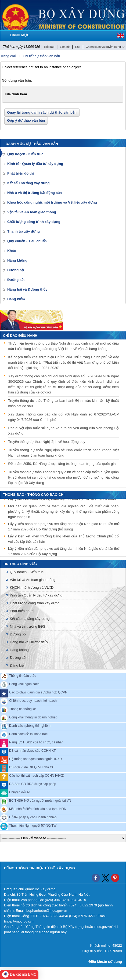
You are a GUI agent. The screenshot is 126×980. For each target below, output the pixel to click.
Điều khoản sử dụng (105, 962)
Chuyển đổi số (20, 792)
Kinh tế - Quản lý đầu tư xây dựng (35, 164)
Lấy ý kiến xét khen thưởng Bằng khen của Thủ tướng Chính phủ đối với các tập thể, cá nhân (64, 539)
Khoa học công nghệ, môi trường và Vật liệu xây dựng (52, 202)
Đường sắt (16, 280)
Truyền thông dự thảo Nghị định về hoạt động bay (47, 442)
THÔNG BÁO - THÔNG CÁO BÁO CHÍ (34, 495)
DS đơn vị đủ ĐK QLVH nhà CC (32, 767)
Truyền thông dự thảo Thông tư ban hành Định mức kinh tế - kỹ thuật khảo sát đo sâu (63, 403)
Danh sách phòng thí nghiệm (30, 725)
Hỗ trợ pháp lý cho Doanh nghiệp (33, 817)
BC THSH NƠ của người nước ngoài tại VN (40, 800)
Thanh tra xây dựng (24, 231)
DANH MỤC (20, 35)
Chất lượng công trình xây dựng (34, 222)
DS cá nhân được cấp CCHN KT (32, 750)
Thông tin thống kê (23, 709)
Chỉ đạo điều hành (20, 336)
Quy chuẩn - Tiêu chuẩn (27, 241)
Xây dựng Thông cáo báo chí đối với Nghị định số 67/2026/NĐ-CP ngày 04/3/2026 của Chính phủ (63, 417)
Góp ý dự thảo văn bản (26, 120)
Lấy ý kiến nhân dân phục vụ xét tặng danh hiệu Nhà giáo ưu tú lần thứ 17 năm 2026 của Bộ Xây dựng (64, 552)
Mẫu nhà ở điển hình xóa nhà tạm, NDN (38, 809)
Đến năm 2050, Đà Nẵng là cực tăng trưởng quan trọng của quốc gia (62, 464)
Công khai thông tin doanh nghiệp (33, 717)
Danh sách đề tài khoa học (28, 734)
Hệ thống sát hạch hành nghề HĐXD (35, 759)
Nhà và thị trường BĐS (28, 626)
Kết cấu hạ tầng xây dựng (28, 183)
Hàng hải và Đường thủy (27, 289)
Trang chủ (8, 56)
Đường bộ (16, 270)
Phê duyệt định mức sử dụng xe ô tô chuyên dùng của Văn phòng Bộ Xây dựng (63, 431)
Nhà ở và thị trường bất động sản (35, 193)
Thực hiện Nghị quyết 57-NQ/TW (33, 825)
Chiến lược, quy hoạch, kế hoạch (33, 700)
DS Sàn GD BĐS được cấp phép (33, 784)
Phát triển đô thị (20, 173)
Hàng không (17, 260)
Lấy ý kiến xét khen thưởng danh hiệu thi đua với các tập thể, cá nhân (62, 500)
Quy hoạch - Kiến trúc (25, 154)
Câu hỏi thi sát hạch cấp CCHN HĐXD (37, 775)
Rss (78, 47)
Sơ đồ (35, 47)
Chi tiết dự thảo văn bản (41, 56)
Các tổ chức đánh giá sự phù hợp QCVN (38, 692)
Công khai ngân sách (24, 684)
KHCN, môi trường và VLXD (32, 587)
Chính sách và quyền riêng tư (105, 47)
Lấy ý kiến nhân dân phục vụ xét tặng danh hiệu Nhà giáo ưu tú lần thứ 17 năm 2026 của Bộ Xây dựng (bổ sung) (64, 527)
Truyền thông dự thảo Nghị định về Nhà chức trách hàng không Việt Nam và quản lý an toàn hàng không (63, 453)
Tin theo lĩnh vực (20, 564)
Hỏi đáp (49, 47)
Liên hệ (65, 47)
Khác (12, 251)
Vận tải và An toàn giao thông (32, 212)
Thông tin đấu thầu (23, 675)
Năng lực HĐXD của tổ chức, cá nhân (36, 742)
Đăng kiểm (16, 299)
